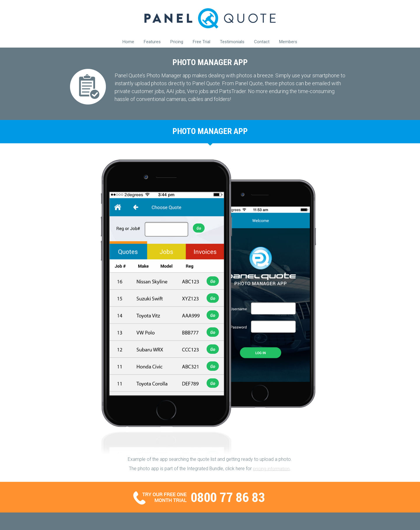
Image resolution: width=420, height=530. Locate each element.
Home (128, 42)
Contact (262, 42)
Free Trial (202, 42)
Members (288, 42)
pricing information (271, 469)
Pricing (177, 42)
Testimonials (232, 42)
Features (152, 42)
